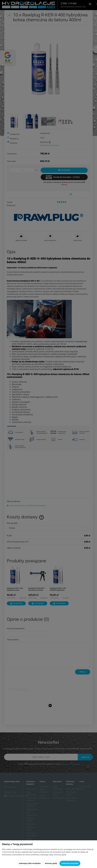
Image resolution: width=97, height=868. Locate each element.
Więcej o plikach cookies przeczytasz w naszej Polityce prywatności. (28, 857)
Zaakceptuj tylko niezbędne (30, 863)
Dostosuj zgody (51, 863)
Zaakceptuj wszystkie (70, 863)
